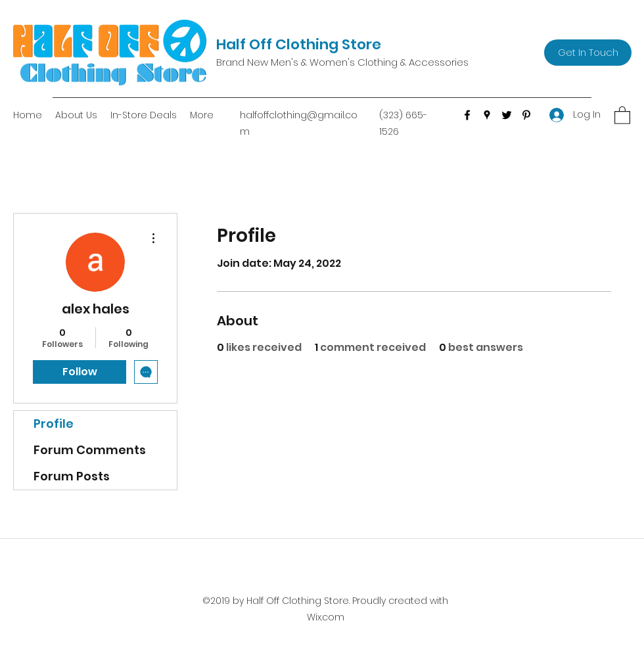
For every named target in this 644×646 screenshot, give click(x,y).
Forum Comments (90, 450)
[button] (622, 115)
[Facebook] (467, 115)
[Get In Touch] (588, 53)
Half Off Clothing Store (299, 44)
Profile (54, 424)
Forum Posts (72, 476)
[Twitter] (507, 115)
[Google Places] (487, 115)
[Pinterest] (526, 115)
